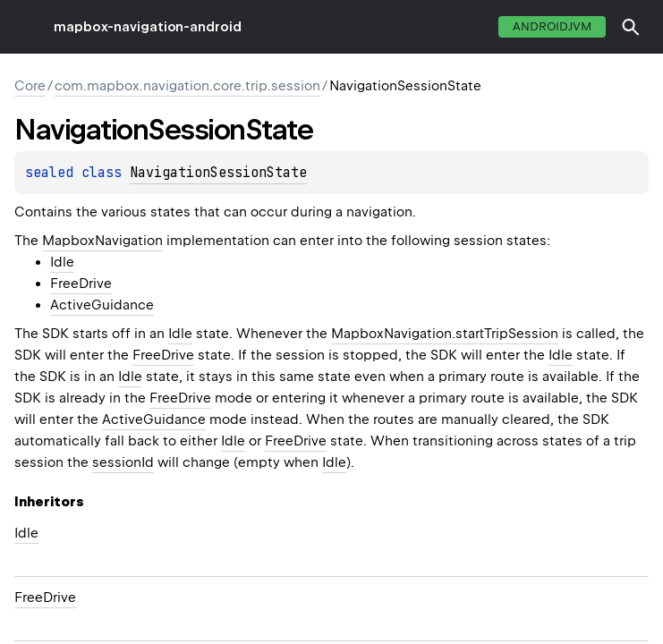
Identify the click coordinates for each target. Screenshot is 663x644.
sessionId (123, 462)
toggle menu (27, 27)
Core (30, 86)
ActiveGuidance (102, 305)
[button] (631, 27)
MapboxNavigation (102, 241)
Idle (62, 262)
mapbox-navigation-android (148, 27)
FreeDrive (81, 284)
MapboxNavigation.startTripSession (445, 334)
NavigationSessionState (218, 173)
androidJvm (552, 26)
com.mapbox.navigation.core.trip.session (187, 86)
